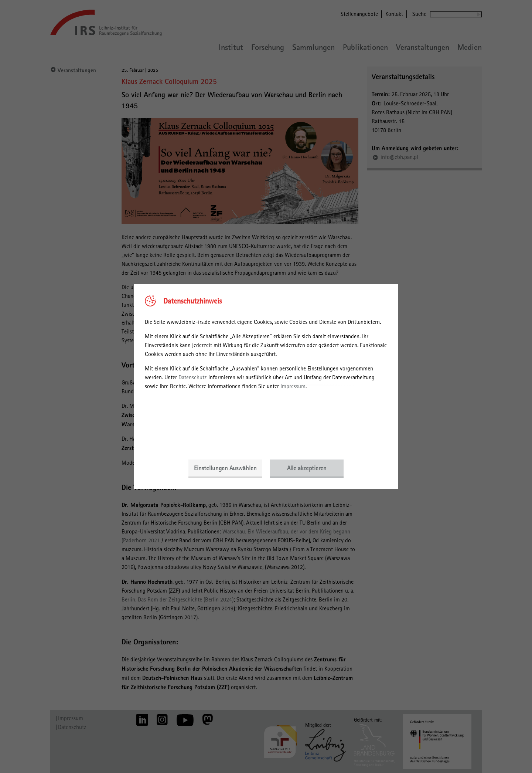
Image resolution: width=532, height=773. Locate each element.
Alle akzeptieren (307, 468)
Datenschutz (193, 377)
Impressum (293, 386)
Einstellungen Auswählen (225, 468)
